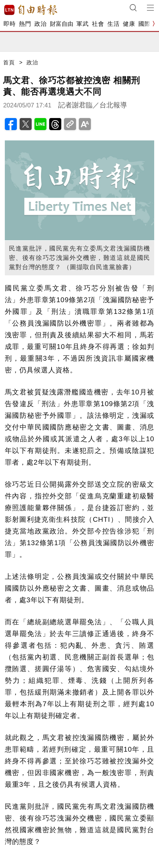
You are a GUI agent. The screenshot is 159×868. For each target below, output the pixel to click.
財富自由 (61, 24)
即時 (9, 24)
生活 (113, 24)
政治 (40, 24)
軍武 (82, 24)
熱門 (25, 24)
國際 (144, 24)
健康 (129, 24)
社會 (98, 24)
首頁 (9, 62)
